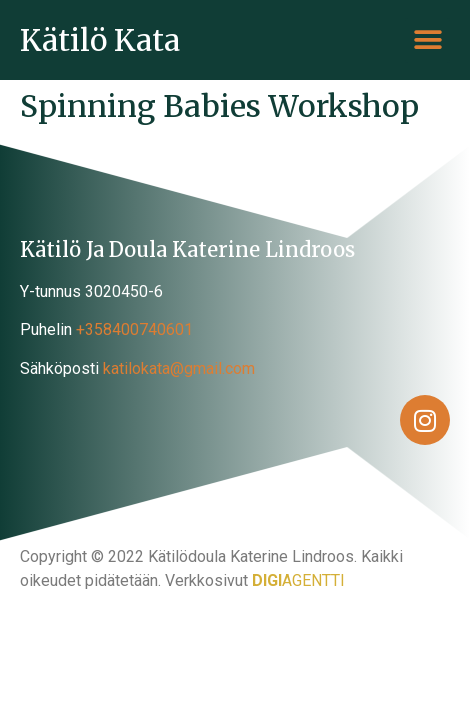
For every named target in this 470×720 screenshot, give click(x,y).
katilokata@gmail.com (179, 368)
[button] (427, 40)
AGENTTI (298, 580)
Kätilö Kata (100, 40)
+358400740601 (134, 329)
